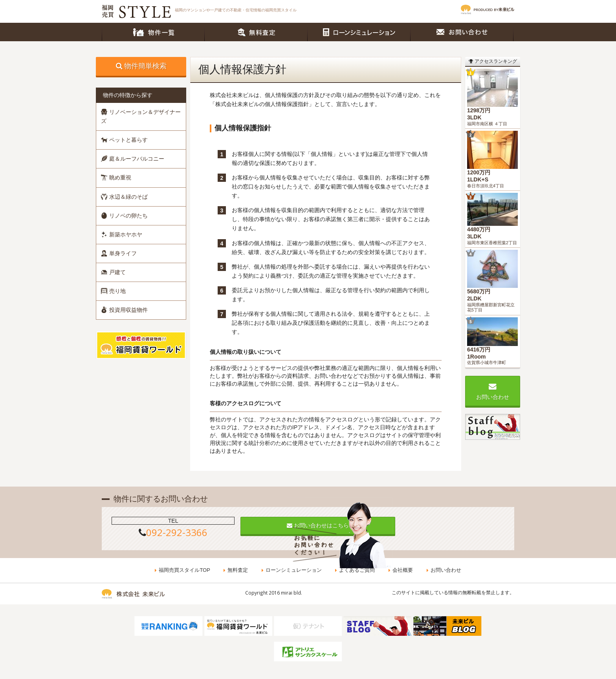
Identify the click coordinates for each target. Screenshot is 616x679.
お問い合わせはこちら (308, 525)
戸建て (113, 272)
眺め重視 (116, 178)
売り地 (113, 291)
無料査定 (256, 32)
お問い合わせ (462, 32)
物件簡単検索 (145, 66)
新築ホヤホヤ (122, 234)
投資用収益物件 (124, 310)
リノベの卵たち (124, 216)
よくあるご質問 (357, 570)
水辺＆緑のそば (124, 197)
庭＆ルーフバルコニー (133, 159)
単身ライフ (119, 253)
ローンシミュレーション (359, 32)
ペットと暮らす (124, 140)
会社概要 (402, 570)
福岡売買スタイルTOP (185, 570)
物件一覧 (153, 32)
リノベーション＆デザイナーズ (141, 116)
